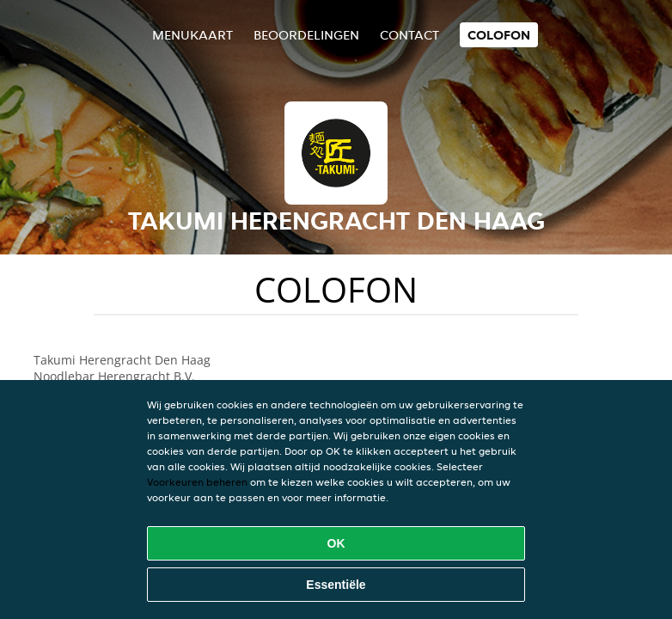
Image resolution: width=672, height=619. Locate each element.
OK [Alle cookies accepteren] (336, 543)
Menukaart (192, 35)
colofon (499, 35)
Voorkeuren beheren (197, 482)
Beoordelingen (306, 35)
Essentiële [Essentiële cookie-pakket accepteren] (336, 585)
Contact (409, 35)
